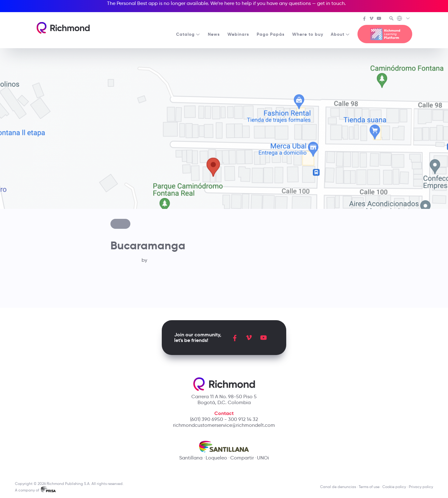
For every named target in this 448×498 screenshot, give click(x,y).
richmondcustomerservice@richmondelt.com (224, 425)
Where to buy (308, 34)
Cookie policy (394, 487)
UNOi (263, 458)
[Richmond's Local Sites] (404, 19)
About (340, 34)
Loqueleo (216, 458)
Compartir (242, 458)
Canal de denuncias (338, 487)
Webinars (238, 34)
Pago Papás (271, 34)
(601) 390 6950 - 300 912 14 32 (224, 419)
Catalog (188, 34)
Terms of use (369, 487)
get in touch (331, 3)
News (214, 34)
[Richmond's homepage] (63, 28)
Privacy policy (421, 487)
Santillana (191, 458)
